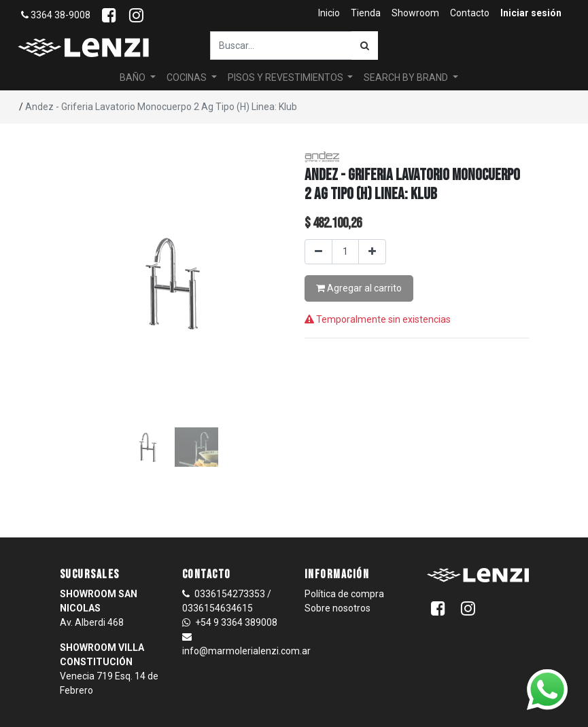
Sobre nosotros (338, 608)
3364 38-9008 (56, 15)
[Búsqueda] (365, 46)
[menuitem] (329, 13)
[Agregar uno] (372, 252)
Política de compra (344, 594)
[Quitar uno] (318, 252)
